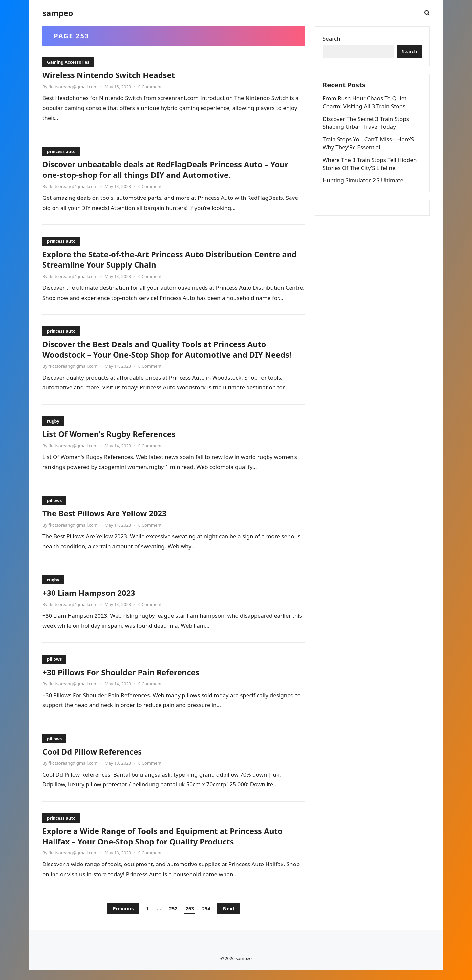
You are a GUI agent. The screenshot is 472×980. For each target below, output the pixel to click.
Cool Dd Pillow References (96, 762)
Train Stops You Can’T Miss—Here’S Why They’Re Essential (369, 146)
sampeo (58, 13)
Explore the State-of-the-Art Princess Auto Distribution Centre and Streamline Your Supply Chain (171, 259)
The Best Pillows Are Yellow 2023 (109, 524)
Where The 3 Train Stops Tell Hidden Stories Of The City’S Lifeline (370, 167)
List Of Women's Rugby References (114, 444)
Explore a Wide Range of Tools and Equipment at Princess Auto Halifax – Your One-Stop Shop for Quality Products (172, 846)
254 (206, 919)
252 (173, 919)
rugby (53, 431)
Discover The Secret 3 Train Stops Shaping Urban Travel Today (366, 125)
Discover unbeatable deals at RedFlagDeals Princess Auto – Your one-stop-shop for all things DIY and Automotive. (164, 169)
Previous (123, 919)
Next (229, 919)
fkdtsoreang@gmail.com (73, 87)
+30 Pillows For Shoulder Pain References (127, 682)
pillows (54, 511)
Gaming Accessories (68, 62)
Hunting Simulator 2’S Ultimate (364, 183)
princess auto (61, 151)
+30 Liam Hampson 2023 (92, 603)
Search (332, 39)
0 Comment (150, 87)
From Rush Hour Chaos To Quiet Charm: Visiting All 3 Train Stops (365, 105)
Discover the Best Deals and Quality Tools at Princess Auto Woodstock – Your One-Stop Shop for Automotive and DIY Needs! (163, 354)
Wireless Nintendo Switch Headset (114, 75)
